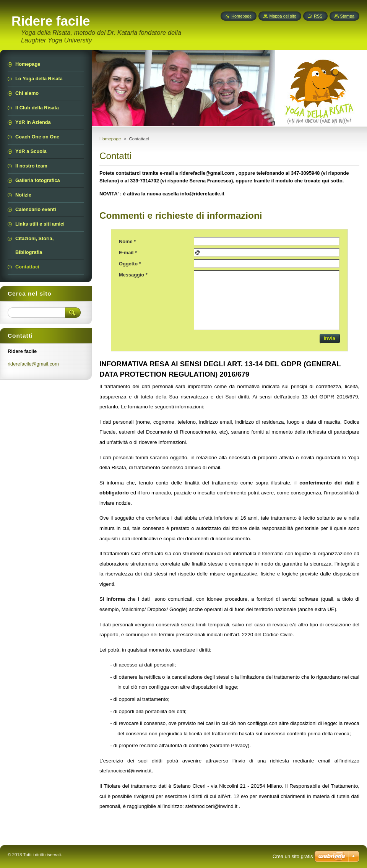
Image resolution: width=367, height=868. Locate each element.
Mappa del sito (283, 16)
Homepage (110, 139)
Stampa (347, 16)
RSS (318, 16)
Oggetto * (130, 264)
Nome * (127, 241)
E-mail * (128, 253)
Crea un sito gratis (293, 856)
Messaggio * (133, 275)
